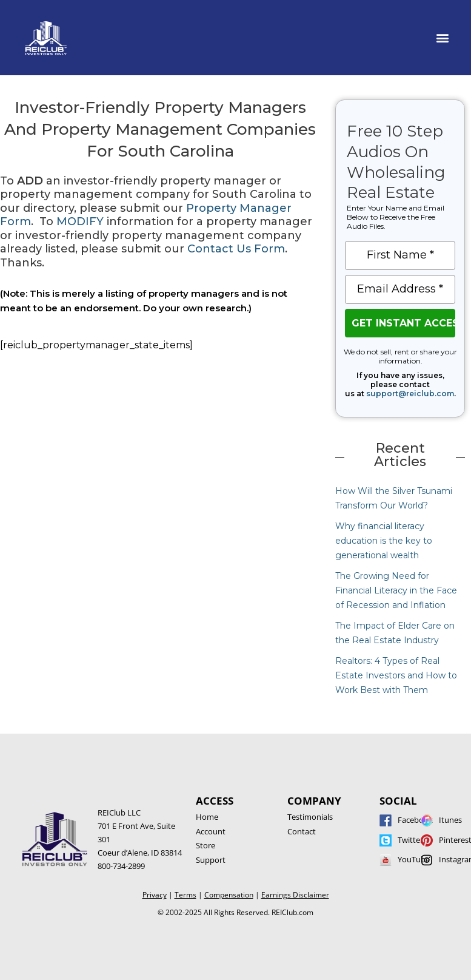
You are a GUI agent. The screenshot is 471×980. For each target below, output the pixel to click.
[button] (443, 37)
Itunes (450, 820)
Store (205, 845)
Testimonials (310, 817)
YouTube (414, 859)
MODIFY (80, 221)
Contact (302, 831)
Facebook (415, 820)
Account (211, 831)
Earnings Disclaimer (295, 895)
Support (211, 860)
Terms (185, 895)
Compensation (229, 895)
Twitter (410, 840)
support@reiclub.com (410, 394)
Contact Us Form (236, 249)
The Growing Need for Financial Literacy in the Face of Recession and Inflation (396, 590)
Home (207, 817)
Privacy (155, 895)
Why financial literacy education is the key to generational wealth (384, 541)
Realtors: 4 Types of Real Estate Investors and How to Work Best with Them (396, 675)
